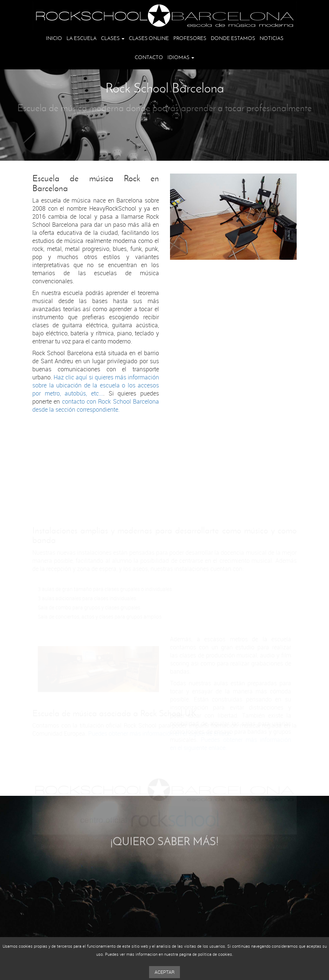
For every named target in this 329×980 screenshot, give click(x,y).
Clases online (149, 38)
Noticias (272, 38)
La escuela (82, 38)
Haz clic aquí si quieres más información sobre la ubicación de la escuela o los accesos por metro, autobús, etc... (96, 386)
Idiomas (181, 57)
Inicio (54, 38)
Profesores (190, 38)
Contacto (149, 57)
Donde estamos (233, 38)
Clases (113, 38)
